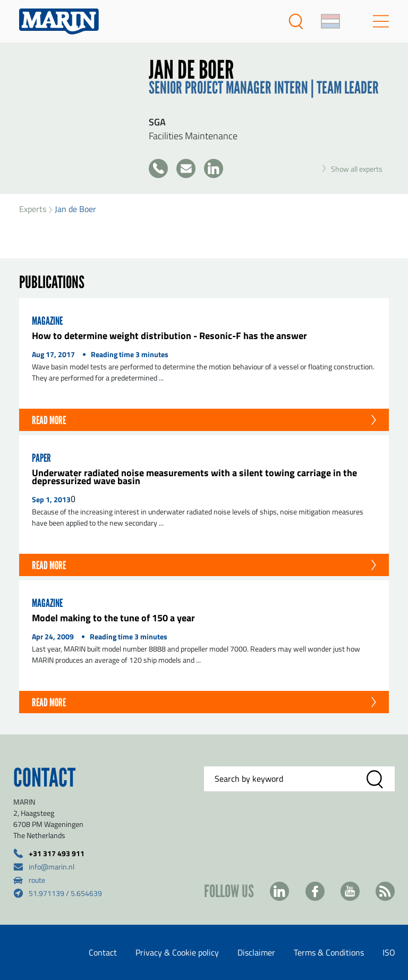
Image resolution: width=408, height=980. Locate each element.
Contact (103, 952)
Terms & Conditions (329, 952)
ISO (389, 952)
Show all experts (352, 169)
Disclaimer (256, 952)
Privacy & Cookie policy (177, 952)
